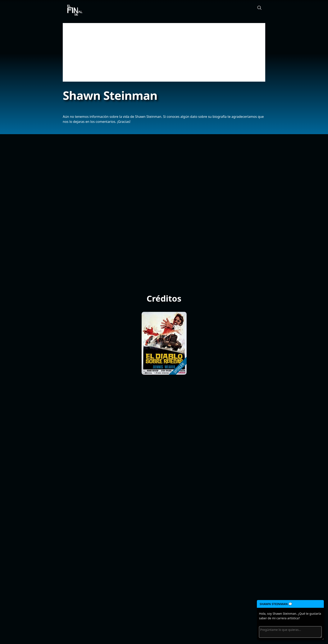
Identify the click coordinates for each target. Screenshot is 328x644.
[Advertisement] (164, 52)
